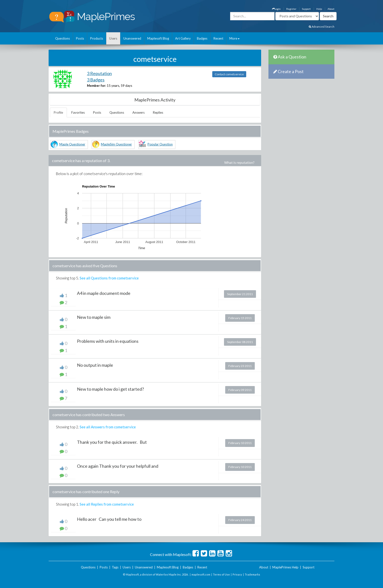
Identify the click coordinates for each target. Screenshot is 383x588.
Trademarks (252, 574)
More (234, 38)
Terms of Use (221, 574)
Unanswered (132, 38)
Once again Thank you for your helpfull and (118, 466)
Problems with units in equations (108, 341)
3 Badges (96, 80)
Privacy (237, 574)
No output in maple (95, 365)
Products (97, 38)
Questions (63, 38)
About (331, 9)
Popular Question (160, 144)
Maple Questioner (72, 144)
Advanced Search (322, 27)
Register (291, 9)
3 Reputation (99, 73)
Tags (115, 567)
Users (113, 38)
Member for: (96, 86)
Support (306, 9)
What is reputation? (239, 162)
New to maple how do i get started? (110, 389)
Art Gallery (183, 38)
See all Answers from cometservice (108, 427)
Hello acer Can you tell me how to (109, 519)
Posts (80, 38)
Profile (58, 112)
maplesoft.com (201, 574)
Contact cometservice (229, 74)
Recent (218, 38)
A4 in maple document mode (104, 293)
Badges (202, 38)
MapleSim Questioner (116, 144)
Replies (158, 112)
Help (319, 9)
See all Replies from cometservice (107, 504)
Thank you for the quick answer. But (112, 442)
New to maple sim (94, 317)
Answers (138, 112)
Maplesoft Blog (158, 38)
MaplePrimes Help (285, 567)
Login (276, 9)
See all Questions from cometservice (109, 278)
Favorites (78, 112)
